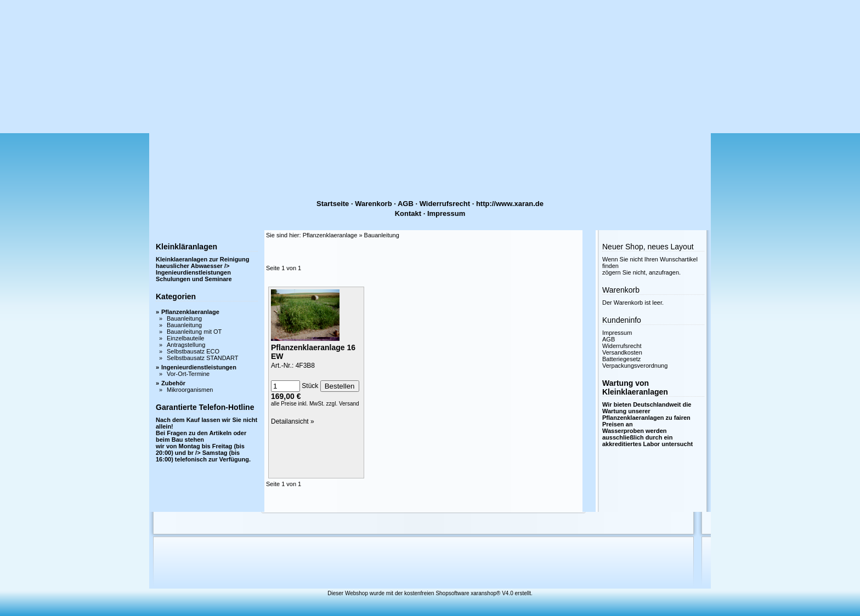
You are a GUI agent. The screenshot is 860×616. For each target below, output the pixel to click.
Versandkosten (622, 352)
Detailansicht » (293, 421)
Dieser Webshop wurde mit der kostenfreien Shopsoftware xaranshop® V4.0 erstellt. (430, 593)
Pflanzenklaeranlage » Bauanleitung (351, 235)
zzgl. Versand (343, 404)
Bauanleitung (184, 318)
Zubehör (173, 383)
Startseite (333, 204)
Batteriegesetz (621, 359)
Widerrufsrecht (445, 204)
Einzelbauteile (186, 338)
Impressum (446, 213)
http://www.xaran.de (510, 204)
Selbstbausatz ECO (193, 351)
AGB (406, 204)
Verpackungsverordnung (635, 366)
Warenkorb (373, 204)
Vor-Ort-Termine (188, 374)
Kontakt (408, 213)
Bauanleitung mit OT (194, 332)
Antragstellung (186, 345)
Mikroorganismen (190, 390)
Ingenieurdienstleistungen (199, 367)
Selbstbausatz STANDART (202, 358)
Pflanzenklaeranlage (190, 312)
